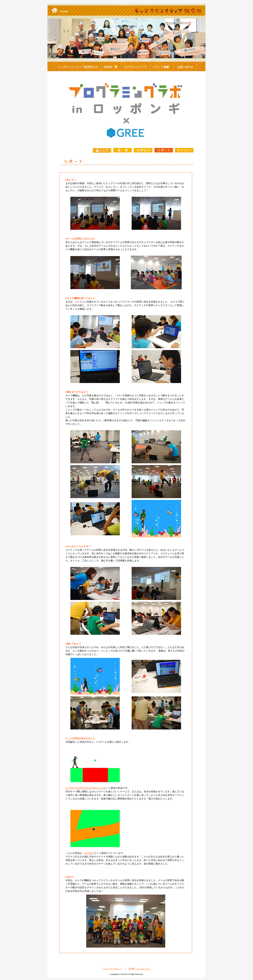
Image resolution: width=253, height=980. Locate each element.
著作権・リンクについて (139, 969)
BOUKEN (89, 853)
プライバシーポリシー (113, 969)
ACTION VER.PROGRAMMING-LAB (85, 788)
